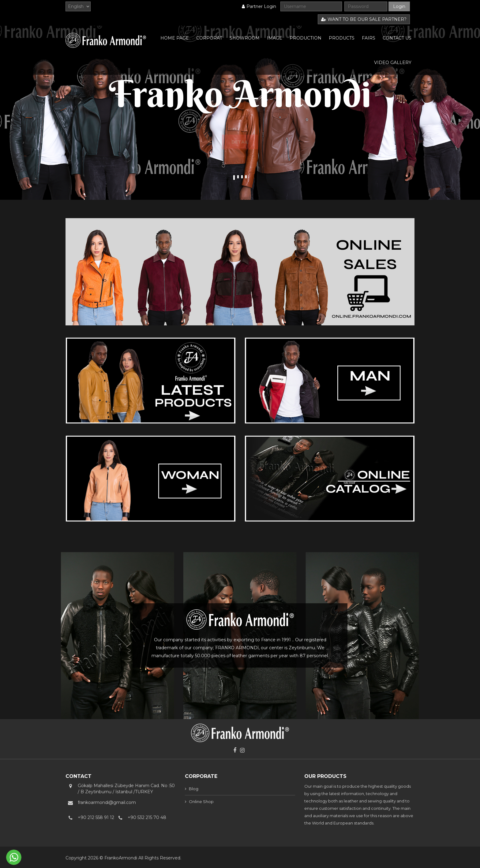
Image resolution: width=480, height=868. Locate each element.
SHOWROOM (245, 38)
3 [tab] (242, 177)
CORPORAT (209, 38)
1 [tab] (234, 178)
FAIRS (369, 38)
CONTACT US (397, 38)
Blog (194, 789)
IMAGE (275, 38)
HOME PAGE (175, 38)
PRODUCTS (342, 38)
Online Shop (201, 802)
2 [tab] (238, 177)
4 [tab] (246, 177)
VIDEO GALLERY (393, 63)
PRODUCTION (306, 38)
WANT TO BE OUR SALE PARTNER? (364, 19)
